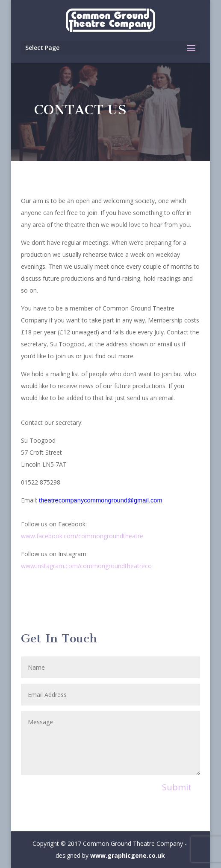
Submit (177, 787)
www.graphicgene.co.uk (128, 855)
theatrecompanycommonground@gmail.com (101, 500)
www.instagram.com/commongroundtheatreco (86, 566)
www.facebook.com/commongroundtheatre (82, 536)
